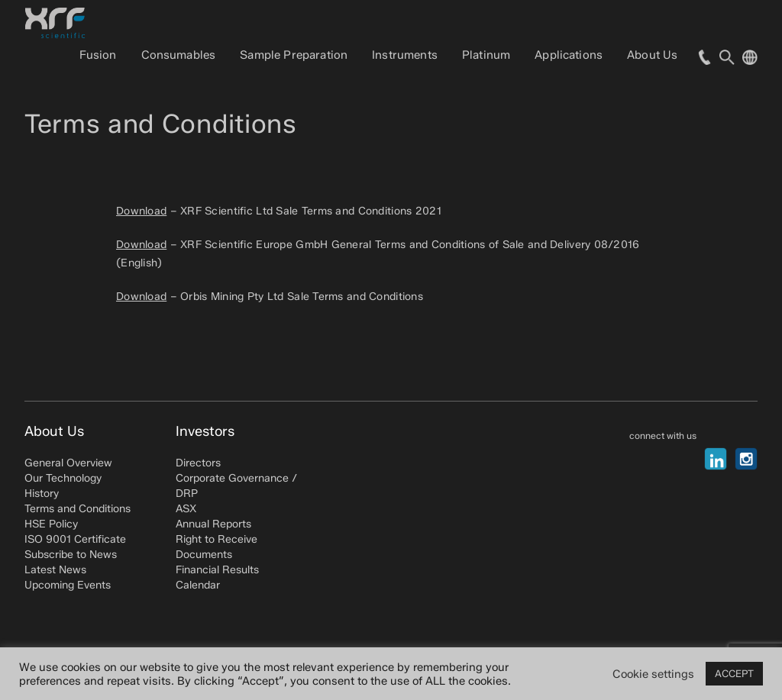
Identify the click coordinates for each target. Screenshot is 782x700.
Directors (198, 463)
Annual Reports (213, 524)
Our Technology (63, 478)
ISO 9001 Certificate (75, 539)
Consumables (179, 55)
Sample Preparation (294, 55)
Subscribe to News (71, 555)
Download (141, 211)
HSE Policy (51, 524)
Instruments (405, 55)
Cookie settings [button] (653, 674)
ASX (186, 509)
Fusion (98, 55)
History (42, 494)
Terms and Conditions (78, 509)
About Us (652, 55)
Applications (569, 55)
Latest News (55, 570)
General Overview (68, 463)
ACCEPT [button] (734, 673)
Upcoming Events (68, 585)
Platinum (486, 55)
